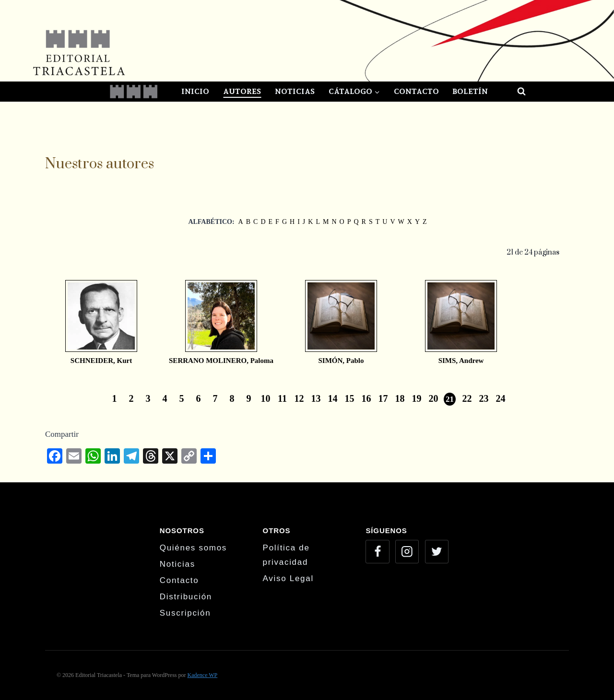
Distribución (186, 597)
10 (266, 398)
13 (316, 398)
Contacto (416, 91)
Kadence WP (202, 675)
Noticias (295, 91)
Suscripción (185, 613)
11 (282, 398)
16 (366, 398)
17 (383, 398)
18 (400, 398)
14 (333, 398)
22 (467, 398)
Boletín (470, 91)
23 (484, 398)
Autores (242, 91)
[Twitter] (437, 552)
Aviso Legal (288, 578)
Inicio (195, 91)
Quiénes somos (193, 548)
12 (299, 398)
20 (434, 398)
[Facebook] (377, 552)
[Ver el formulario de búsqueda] (513, 92)
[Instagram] (407, 552)
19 (417, 398)
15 (350, 398)
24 (501, 398)
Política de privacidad (286, 555)
